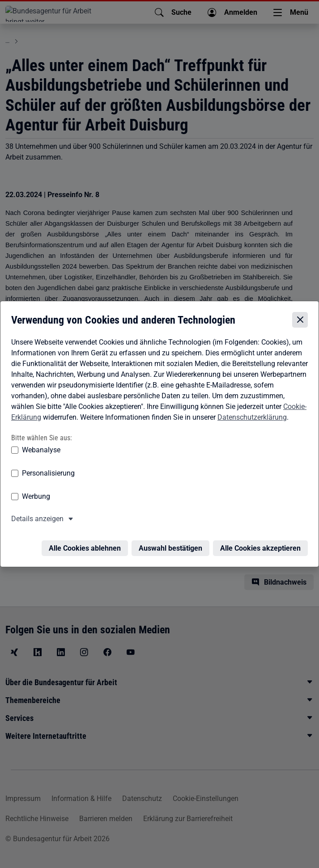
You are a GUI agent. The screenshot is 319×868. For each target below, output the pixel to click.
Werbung (36, 499)
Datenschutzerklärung (252, 419)
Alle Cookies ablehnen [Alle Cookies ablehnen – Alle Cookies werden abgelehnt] (85, 545)
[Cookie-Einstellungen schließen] (300, 322)
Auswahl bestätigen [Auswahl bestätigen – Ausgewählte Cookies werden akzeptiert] (170, 545)
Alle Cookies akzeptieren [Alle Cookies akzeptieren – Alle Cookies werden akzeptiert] (260, 545)
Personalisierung (48, 475)
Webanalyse (41, 452)
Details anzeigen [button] (37, 521)
